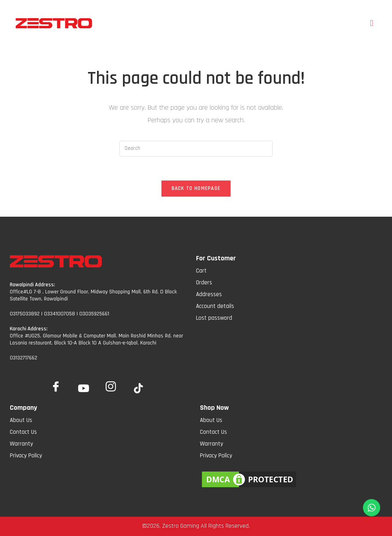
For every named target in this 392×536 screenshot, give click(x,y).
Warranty (21, 444)
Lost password (214, 318)
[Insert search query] (196, 149)
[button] (372, 23)
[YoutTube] (83, 389)
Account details (215, 306)
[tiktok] (138, 389)
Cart (201, 271)
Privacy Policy (26, 456)
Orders (204, 283)
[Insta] (111, 385)
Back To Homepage (196, 188)
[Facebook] (56, 385)
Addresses (209, 294)
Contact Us (23, 432)
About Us (21, 420)
